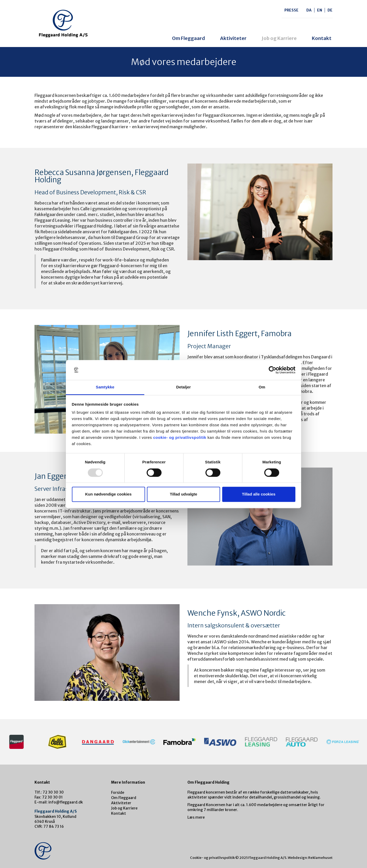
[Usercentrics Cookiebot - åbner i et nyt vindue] (273, 370)
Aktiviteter (233, 38)
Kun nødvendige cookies (108, 494)
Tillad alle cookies (259, 494)
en (320, 10)
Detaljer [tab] (183, 387)
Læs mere (196, 817)
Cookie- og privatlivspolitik (212, 858)
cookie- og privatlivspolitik (180, 438)
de (330, 10)
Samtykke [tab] (105, 387)
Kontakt (322, 38)
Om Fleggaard (188, 38)
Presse (291, 10)
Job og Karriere (279, 38)
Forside (118, 793)
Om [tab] (262, 387)
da (309, 10)
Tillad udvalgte (184, 494)
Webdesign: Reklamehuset (310, 858)
